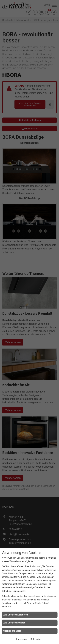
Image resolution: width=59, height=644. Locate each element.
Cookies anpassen (12, 631)
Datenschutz (37, 639)
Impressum (22, 639)
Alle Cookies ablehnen (14, 623)
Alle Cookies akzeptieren (16, 615)
